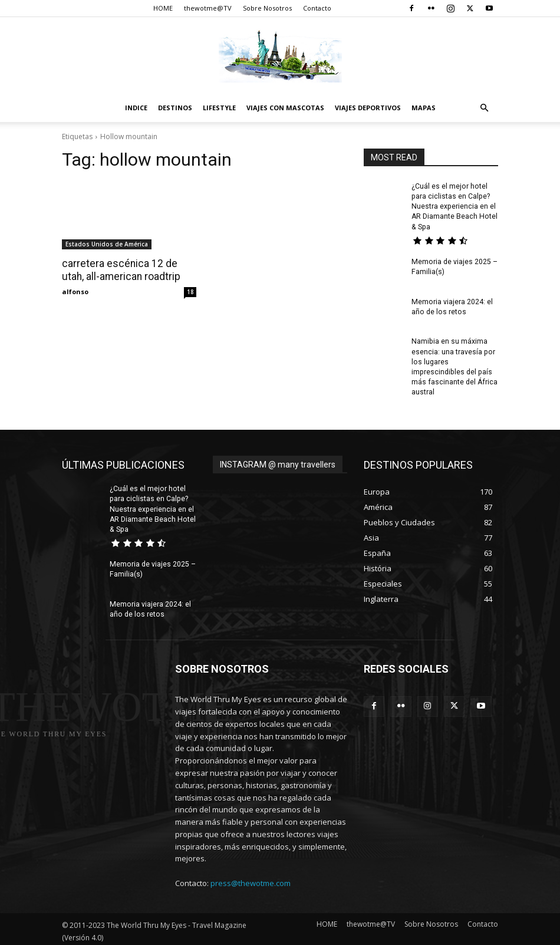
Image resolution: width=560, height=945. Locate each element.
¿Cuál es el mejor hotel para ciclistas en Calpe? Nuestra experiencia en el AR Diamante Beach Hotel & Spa (454, 206)
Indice (136, 108)
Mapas (424, 108)
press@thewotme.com (251, 880)
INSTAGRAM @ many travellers (278, 462)
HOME (163, 8)
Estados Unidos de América (107, 244)
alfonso (75, 291)
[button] (484, 108)
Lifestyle (219, 108)
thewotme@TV (208, 8)
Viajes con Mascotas (285, 108)
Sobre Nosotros (267, 8)
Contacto (317, 8)
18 (190, 291)
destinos (175, 108)
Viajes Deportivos (368, 108)
